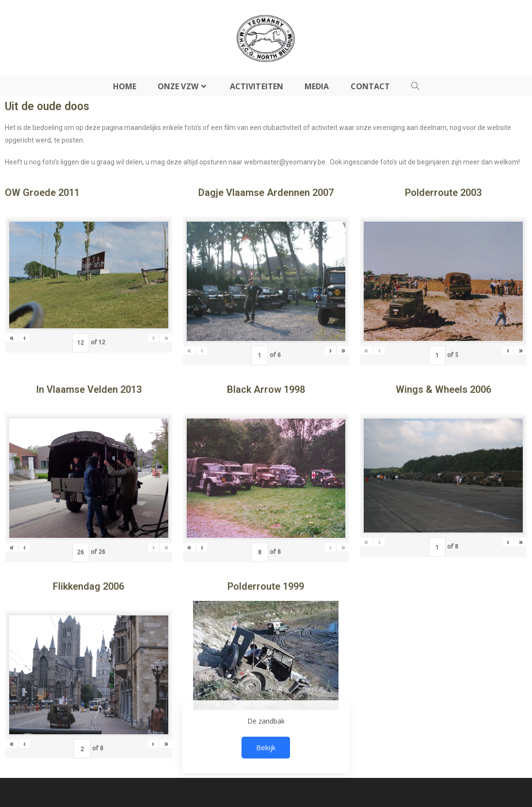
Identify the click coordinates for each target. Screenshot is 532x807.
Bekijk (266, 747)
